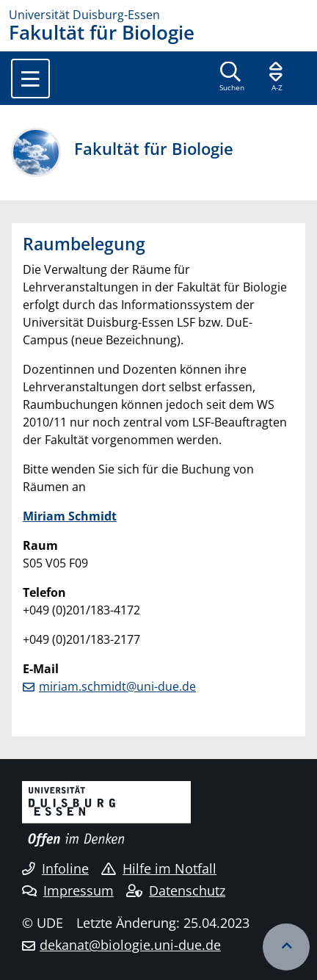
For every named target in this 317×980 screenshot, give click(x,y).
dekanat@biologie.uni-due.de (130, 945)
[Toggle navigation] (30, 79)
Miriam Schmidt (70, 516)
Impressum (68, 890)
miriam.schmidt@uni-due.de (117, 686)
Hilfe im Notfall (159, 868)
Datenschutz (176, 890)
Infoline (55, 868)
